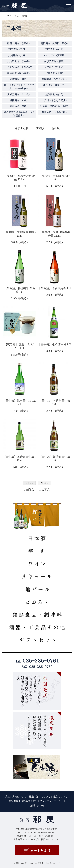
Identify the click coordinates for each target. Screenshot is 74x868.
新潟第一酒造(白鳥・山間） (55, 106)
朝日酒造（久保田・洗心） (55, 43)
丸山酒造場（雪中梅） (19, 61)
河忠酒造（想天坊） (55, 67)
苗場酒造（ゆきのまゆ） (55, 112)
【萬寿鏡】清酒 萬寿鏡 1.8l (54, 288)
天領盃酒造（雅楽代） (19, 94)
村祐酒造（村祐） (19, 100)
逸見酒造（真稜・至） (55, 85)
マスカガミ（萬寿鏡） (55, 55)
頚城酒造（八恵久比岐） (55, 79)
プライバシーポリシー (52, 801)
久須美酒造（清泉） (55, 61)
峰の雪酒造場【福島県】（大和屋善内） (19, 114)
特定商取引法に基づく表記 (23, 801)
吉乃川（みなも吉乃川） (55, 100)
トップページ (9, 16)
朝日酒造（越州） (55, 49)
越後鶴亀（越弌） (55, 94)
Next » (44, 483)
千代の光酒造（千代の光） (19, 67)
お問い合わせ (37, 805)
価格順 (40, 128)
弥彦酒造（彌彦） (19, 79)
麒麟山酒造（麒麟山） (19, 43)
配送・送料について (40, 797)
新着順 (55, 128)
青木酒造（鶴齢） (19, 106)
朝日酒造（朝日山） (19, 49)
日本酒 (23, 16)
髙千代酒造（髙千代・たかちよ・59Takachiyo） (19, 87)
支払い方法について (16, 797)
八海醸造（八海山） (19, 55)
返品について (60, 797)
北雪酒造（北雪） (55, 73)
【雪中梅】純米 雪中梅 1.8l (54, 345)
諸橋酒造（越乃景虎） (19, 73)
